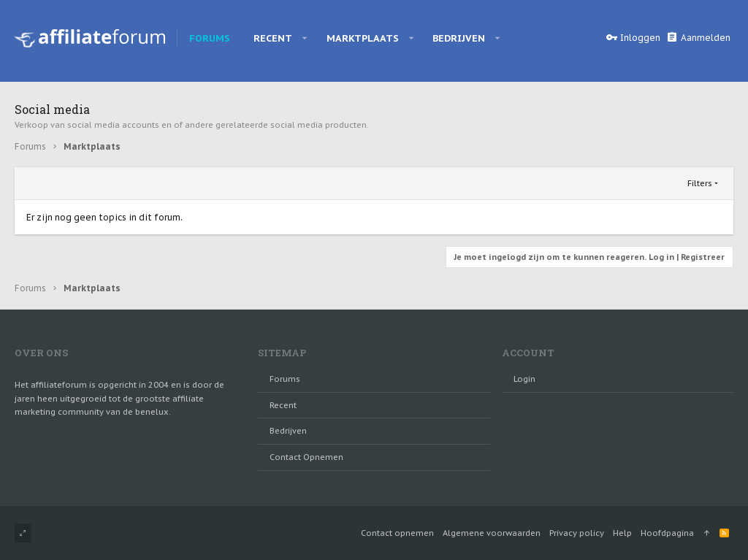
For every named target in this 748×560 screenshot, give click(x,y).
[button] (305, 38)
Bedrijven (288, 431)
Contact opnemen (306, 457)
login (524, 379)
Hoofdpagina (667, 533)
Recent (283, 405)
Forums (285, 379)
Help (622, 533)
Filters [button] (700, 183)
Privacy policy (577, 533)
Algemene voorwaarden (492, 533)
